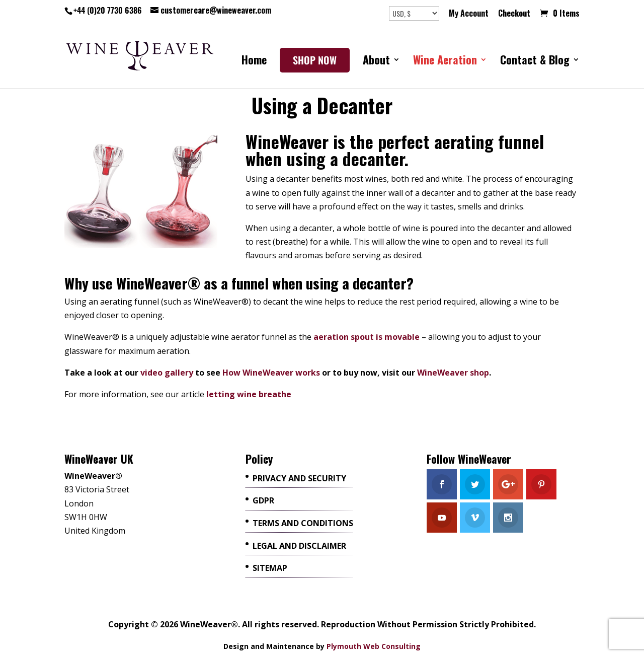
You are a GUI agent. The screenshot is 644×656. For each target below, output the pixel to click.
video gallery (167, 373)
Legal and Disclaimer (299, 546)
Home (254, 62)
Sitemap (270, 568)
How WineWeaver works (271, 373)
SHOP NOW (315, 60)
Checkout (514, 14)
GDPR (263, 500)
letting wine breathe (249, 394)
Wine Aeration (445, 62)
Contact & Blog (535, 62)
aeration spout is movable (367, 337)
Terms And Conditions (303, 523)
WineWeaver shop (453, 373)
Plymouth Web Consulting (374, 646)
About (376, 62)
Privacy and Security (299, 478)
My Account (469, 14)
